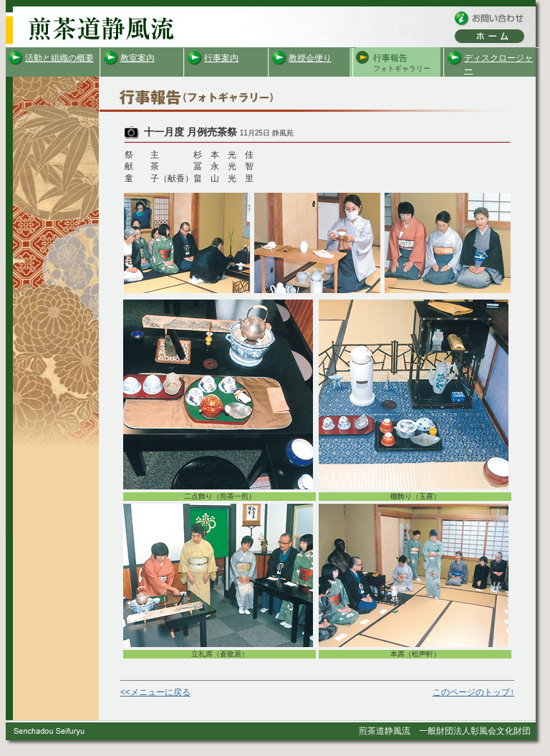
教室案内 (137, 58)
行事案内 (221, 58)
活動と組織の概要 (59, 58)
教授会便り (310, 58)
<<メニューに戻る (155, 692)
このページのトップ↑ (473, 692)
